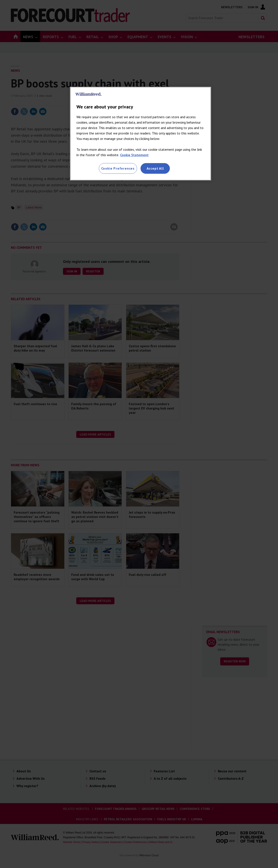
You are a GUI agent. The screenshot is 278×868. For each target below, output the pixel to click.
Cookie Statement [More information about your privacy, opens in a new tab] (134, 155)
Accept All (155, 168)
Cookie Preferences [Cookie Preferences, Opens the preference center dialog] (118, 168)
